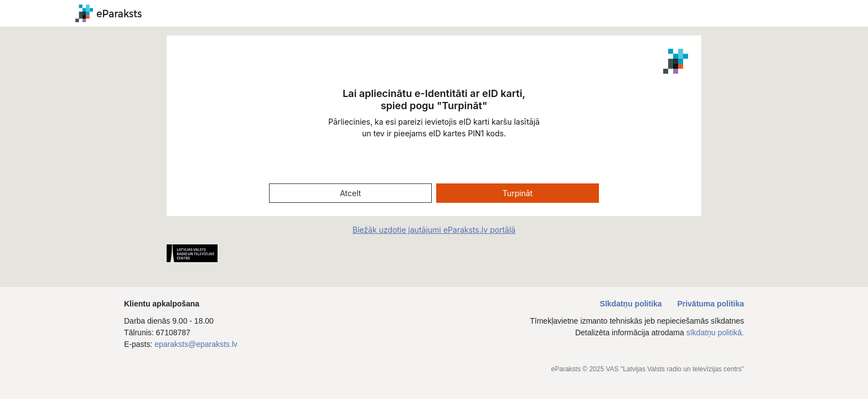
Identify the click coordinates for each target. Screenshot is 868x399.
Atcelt (350, 193)
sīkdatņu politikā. (715, 332)
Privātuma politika (711, 304)
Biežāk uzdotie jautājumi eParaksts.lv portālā (434, 230)
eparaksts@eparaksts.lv (196, 344)
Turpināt (518, 193)
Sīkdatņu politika (632, 304)
